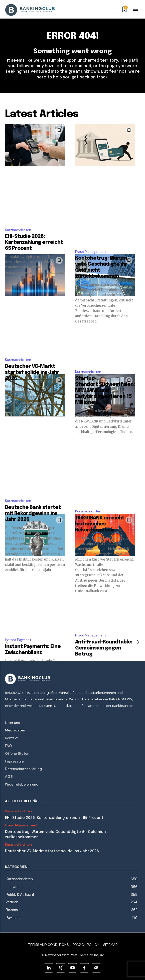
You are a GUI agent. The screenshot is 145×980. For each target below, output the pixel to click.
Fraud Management (91, 252)
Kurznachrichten (18, 230)
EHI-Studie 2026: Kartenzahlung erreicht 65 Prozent (34, 242)
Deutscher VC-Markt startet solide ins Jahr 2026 (32, 372)
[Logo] (72, 679)
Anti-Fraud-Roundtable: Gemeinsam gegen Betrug (104, 648)
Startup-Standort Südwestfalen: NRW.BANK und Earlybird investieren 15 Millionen (105, 391)
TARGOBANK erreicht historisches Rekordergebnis (100, 524)
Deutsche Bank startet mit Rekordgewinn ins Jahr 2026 (33, 514)
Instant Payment (18, 640)
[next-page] (136, 642)
